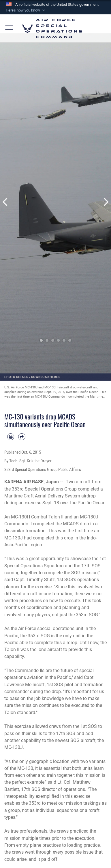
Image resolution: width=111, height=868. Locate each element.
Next (106, 202)
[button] (26, 10)
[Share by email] (22, 437)
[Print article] (11, 437)
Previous (6, 202)
